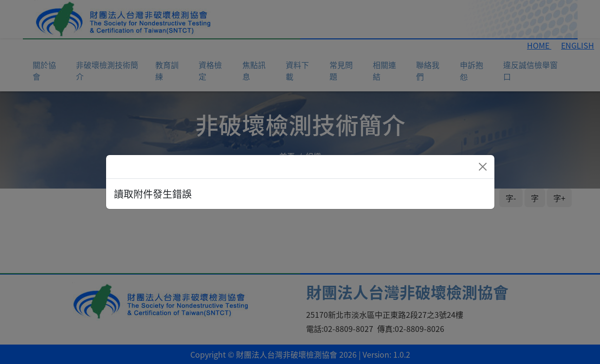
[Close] (483, 167)
